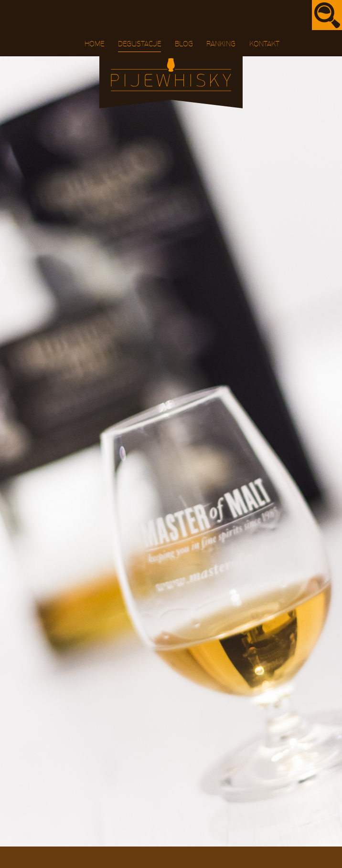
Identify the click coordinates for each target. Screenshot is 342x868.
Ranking (221, 44)
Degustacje (139, 44)
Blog (184, 44)
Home (94, 44)
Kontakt (264, 44)
